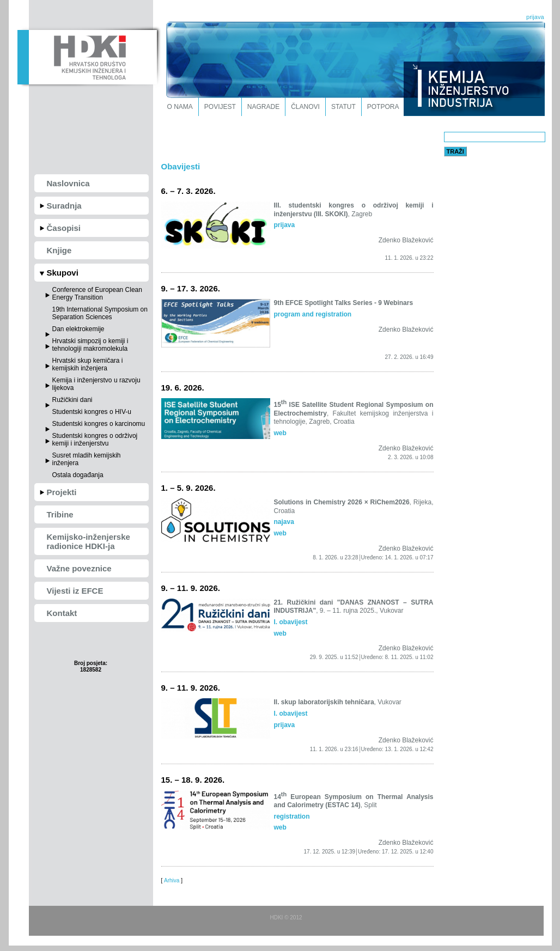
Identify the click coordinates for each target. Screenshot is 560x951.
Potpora (383, 107)
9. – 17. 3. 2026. (191, 288)
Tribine (60, 514)
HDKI (87, 56)
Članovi (305, 107)
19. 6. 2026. (183, 388)
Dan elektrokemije (78, 329)
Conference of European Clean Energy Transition (97, 294)
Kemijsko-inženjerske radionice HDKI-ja (89, 541)
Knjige (59, 250)
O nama (180, 107)
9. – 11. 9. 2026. (191, 588)
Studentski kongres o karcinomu (99, 424)
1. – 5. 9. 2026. (188, 488)
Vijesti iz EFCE (75, 591)
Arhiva (172, 880)
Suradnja (64, 206)
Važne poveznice (79, 568)
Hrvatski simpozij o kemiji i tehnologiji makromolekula (90, 345)
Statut (343, 107)
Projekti (62, 492)
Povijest (220, 107)
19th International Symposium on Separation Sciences (100, 313)
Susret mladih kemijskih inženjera (87, 459)
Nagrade (263, 107)
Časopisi (64, 228)
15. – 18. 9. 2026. (193, 780)
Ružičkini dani (72, 400)
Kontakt (62, 613)
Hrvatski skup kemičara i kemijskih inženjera (88, 364)
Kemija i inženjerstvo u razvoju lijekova (96, 384)
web (280, 433)
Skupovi (63, 273)
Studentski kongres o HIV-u (92, 412)
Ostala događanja (78, 475)
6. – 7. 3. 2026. (188, 191)
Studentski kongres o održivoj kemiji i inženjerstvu (95, 440)
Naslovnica (68, 183)
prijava (535, 17)
